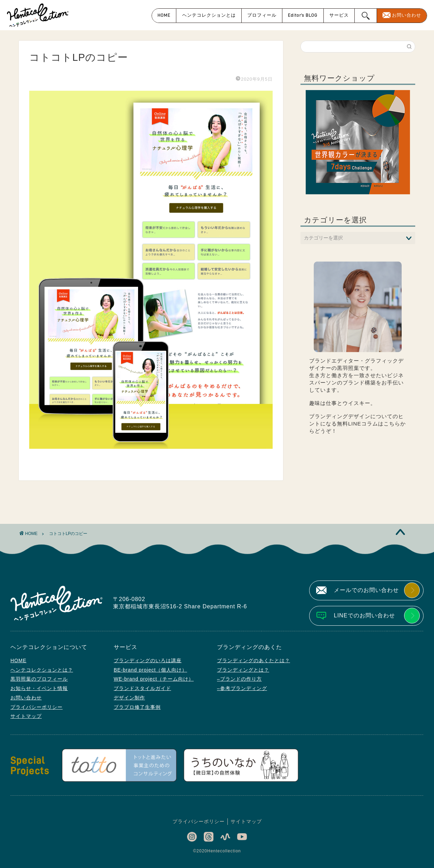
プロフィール (262, 15)
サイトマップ (26, 716)
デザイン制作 (129, 698)
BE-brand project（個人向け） (150, 670)
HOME (164, 15)
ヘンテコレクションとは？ (42, 670)
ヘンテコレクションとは (209, 15)
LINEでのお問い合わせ (364, 615)
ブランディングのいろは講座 (148, 660)
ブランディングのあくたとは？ (254, 660)
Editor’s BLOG (303, 15)
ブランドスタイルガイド (142, 688)
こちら (392, 424)
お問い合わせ (407, 15)
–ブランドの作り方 (239, 679)
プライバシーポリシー (37, 707)
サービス (339, 15)
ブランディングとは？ (243, 670)
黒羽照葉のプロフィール (39, 679)
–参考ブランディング (242, 688)
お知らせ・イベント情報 (39, 688)
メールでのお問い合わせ (366, 590)
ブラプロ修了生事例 (137, 707)
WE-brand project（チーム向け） (154, 679)
